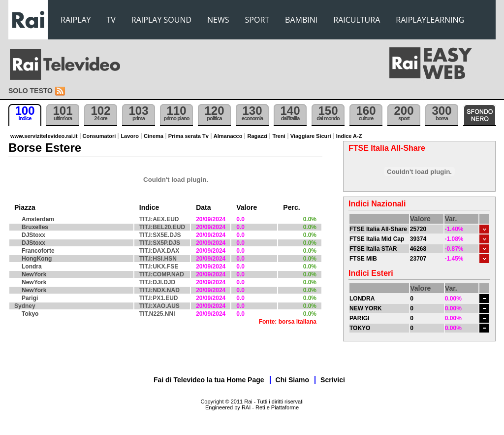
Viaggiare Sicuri (311, 136)
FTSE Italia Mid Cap (377, 239)
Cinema (154, 136)
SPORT (257, 20)
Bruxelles (35, 227)
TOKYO (360, 328)
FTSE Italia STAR (373, 249)
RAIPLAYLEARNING (430, 20)
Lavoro (130, 136)
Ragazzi (257, 136)
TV (111, 20)
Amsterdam (38, 219)
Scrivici (333, 380)
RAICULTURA (357, 20)
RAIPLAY (76, 20)
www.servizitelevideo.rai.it (44, 136)
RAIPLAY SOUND (161, 20)
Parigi (30, 298)
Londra (32, 267)
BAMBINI (301, 20)
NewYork (34, 274)
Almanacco (228, 136)
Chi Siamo (292, 380)
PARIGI (359, 318)
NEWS (218, 20)
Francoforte (38, 251)
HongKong (37, 259)
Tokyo (30, 314)
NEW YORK (366, 308)
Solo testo (31, 91)
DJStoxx (33, 235)
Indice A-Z (349, 136)
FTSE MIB (363, 259)
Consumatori (99, 136)
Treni (279, 136)
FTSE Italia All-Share (378, 229)
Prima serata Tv (189, 136)
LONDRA (362, 299)
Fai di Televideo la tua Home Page (209, 380)
